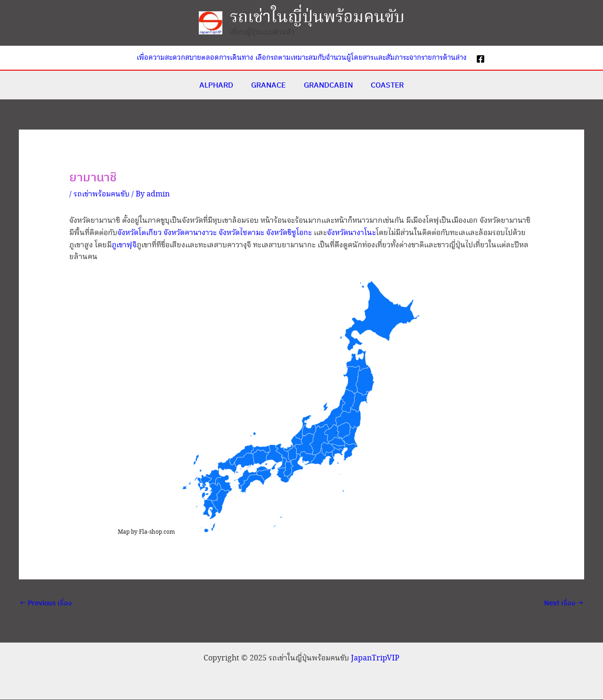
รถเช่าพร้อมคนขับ (102, 194)
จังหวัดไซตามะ (241, 233)
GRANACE (270, 85)
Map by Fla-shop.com (146, 532)
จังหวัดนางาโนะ (351, 233)
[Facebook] (481, 59)
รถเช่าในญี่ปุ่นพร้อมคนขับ (317, 17)
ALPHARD (221, 85)
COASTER (383, 85)
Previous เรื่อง (46, 603)
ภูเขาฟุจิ (124, 245)
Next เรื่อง (564, 603)
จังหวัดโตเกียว (139, 233)
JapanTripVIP (375, 659)
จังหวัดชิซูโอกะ (289, 233)
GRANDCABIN (327, 85)
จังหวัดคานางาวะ (190, 233)
